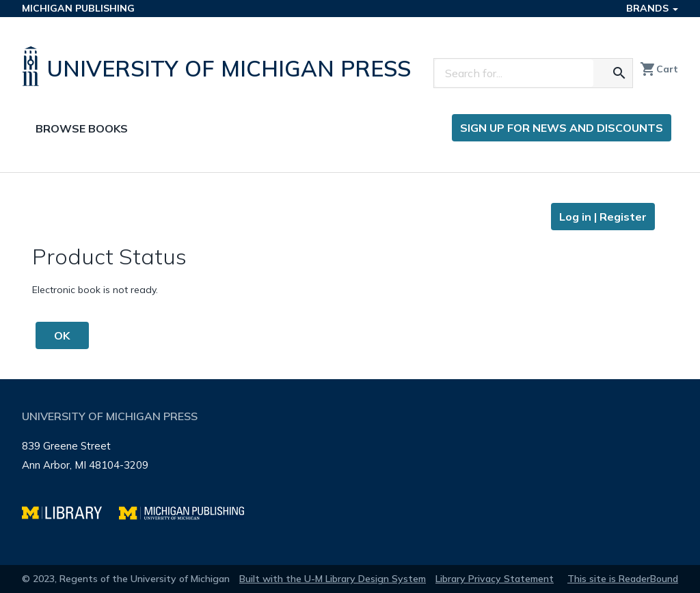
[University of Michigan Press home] (220, 66)
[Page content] (350, 276)
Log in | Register (603, 217)
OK (62, 335)
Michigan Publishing (78, 8)
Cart (659, 69)
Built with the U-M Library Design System (333, 579)
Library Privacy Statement (495, 579)
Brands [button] (652, 8)
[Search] (514, 73)
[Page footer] (350, 472)
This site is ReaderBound (623, 579)
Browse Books (82, 128)
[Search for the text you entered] (619, 73)
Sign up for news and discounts (562, 128)
